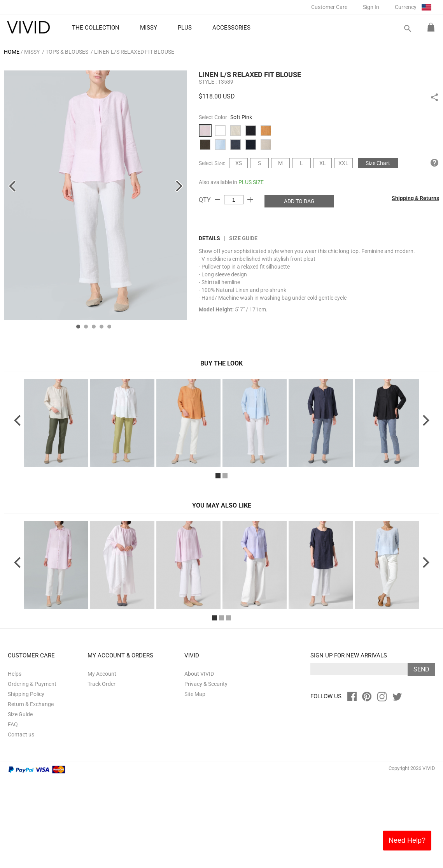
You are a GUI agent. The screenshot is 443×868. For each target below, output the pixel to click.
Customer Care (329, 7)
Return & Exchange (31, 794)
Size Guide (243, 238)
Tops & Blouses (67, 52)
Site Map (195, 784)
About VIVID (199, 764)
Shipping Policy (26, 784)
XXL (343, 163)
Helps (15, 764)
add (250, 200)
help (434, 163)
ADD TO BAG (299, 201)
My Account (102, 764)
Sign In (371, 7)
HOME (12, 52)
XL (323, 163)
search (407, 29)
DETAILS (209, 238)
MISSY (32, 52)
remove (217, 200)
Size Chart (378, 163)
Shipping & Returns (415, 198)
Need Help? (407, 840)
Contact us (21, 824)
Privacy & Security (206, 774)
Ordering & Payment (32, 774)
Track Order (102, 774)
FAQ (13, 814)
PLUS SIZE (251, 182)
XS (239, 163)
